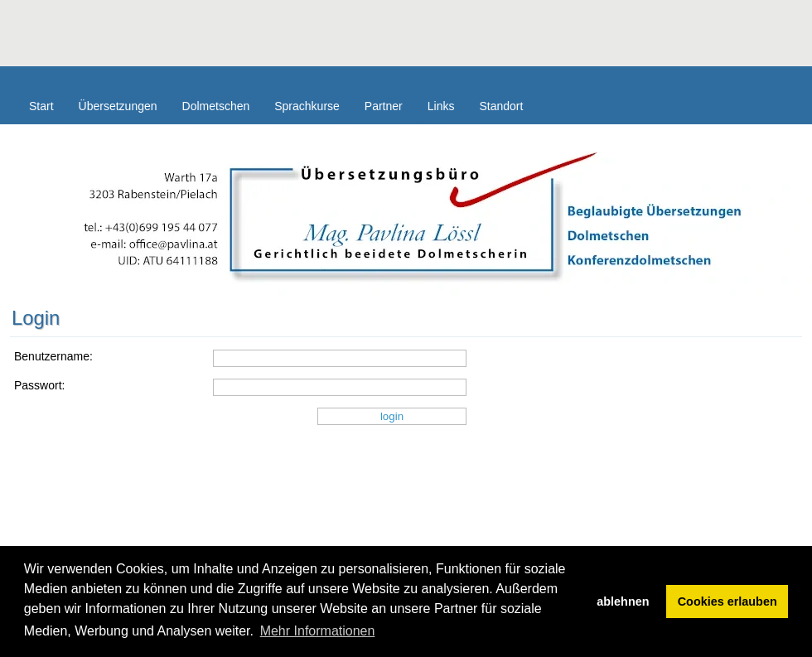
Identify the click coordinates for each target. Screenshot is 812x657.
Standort (501, 106)
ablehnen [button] (623, 601)
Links (441, 106)
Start (41, 106)
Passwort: (39, 385)
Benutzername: (53, 356)
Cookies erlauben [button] (727, 601)
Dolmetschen (216, 106)
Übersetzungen (118, 106)
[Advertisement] (302, 37)
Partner (384, 106)
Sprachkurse (307, 106)
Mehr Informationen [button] (318, 631)
